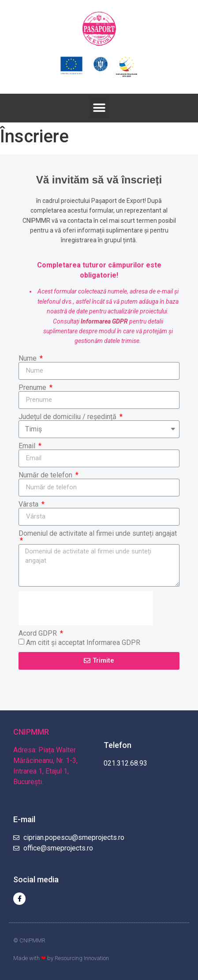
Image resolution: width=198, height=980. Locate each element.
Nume (28, 358)
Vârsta (29, 504)
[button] (99, 108)
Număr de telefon (46, 475)
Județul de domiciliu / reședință (68, 417)
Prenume (33, 388)
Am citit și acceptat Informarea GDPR (83, 642)
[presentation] (86, 608)
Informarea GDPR (104, 321)
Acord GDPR (39, 633)
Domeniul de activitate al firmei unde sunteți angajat (98, 534)
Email (28, 446)
